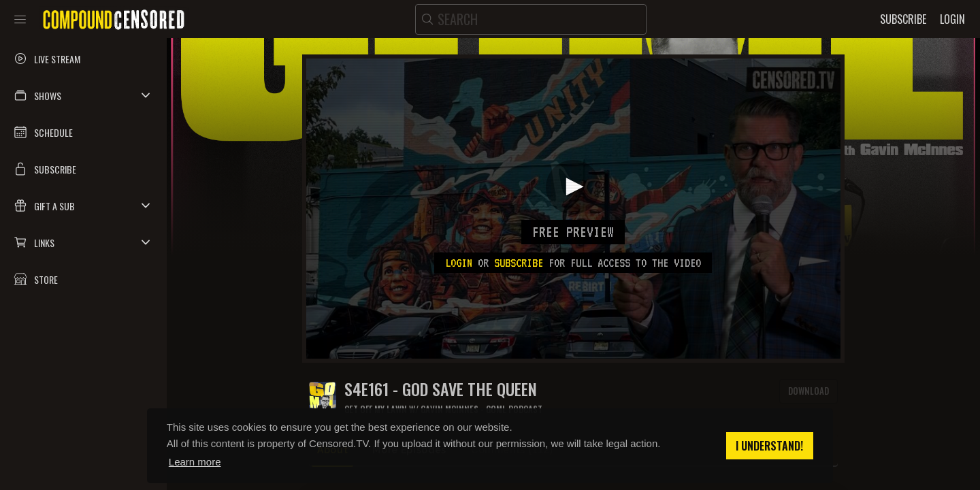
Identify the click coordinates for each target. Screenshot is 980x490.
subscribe (519, 263)
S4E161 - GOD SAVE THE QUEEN (441, 389)
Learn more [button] (195, 462)
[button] (83, 95)
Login (459, 263)
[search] (531, 19)
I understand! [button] (769, 446)
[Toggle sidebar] (20, 19)
